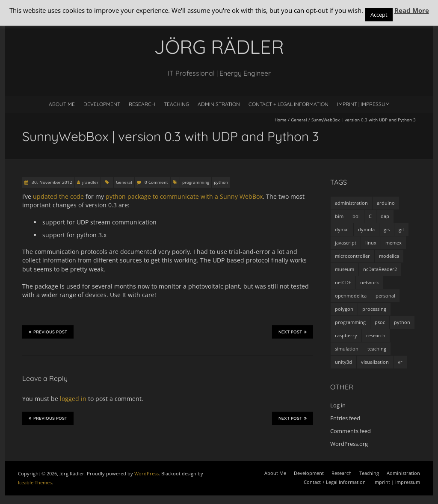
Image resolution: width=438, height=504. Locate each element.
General (299, 120)
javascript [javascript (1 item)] (346, 243)
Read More (412, 10)
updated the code (58, 196)
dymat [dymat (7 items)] (342, 229)
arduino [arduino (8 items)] (386, 203)
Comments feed (351, 431)
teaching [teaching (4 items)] (377, 349)
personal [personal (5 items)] (385, 296)
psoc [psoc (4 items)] (380, 322)
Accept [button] (379, 15)
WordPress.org (349, 444)
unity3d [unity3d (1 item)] (343, 362)
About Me (62, 104)
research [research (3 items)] (376, 335)
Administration (219, 104)
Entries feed (345, 418)
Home (281, 120)
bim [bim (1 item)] (339, 216)
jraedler (90, 182)
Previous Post (48, 332)
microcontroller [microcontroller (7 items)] (352, 256)
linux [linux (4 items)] (371, 243)
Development (102, 104)
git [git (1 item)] (401, 229)
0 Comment (156, 182)
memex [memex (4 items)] (394, 243)
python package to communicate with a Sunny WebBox (184, 196)
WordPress (146, 473)
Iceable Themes (35, 482)
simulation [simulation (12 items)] (347, 349)
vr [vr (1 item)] (400, 362)
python (221, 182)
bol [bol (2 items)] (356, 216)
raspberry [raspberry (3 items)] (346, 335)
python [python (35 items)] (402, 322)
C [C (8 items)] (370, 216)
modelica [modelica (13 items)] (389, 256)
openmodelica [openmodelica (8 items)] (351, 296)
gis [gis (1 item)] (387, 229)
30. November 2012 (51, 182)
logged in (73, 399)
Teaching (176, 104)
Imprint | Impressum (363, 104)
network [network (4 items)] (370, 282)
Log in (338, 405)
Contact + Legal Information (289, 104)
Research (142, 104)
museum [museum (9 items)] (345, 269)
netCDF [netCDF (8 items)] (343, 282)
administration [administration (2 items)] (351, 203)
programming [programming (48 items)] (350, 322)
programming (196, 182)
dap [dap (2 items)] (385, 216)
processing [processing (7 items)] (374, 309)
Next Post (293, 332)
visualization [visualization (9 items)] (375, 362)
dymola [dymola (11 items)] (366, 229)
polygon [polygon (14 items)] (344, 309)
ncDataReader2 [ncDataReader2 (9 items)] (380, 269)
